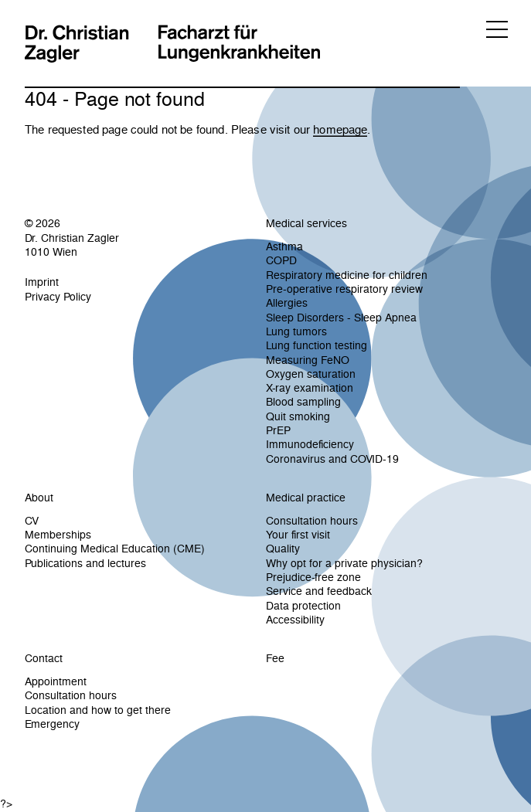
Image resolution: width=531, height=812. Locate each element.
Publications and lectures (85, 563)
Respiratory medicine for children (347, 275)
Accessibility (295, 620)
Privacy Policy (58, 297)
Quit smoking (298, 416)
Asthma (284, 246)
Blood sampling (303, 402)
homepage (340, 129)
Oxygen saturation (311, 374)
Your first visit (298, 535)
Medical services (306, 223)
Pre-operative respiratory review (344, 289)
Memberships (58, 535)
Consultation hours (312, 521)
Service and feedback (319, 591)
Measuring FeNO (308, 360)
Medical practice (306, 498)
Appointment (56, 681)
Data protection (303, 606)
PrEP (278, 430)
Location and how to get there (98, 710)
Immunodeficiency (310, 444)
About (39, 498)
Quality (283, 549)
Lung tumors (296, 331)
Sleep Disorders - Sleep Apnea (341, 318)
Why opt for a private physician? (344, 563)
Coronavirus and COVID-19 (332, 459)
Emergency (52, 724)
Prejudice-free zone (313, 577)
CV (32, 521)
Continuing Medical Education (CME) (115, 549)
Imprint (42, 282)
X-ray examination (310, 388)
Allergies (287, 303)
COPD (281, 260)
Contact (44, 658)
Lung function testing (317, 345)
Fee (275, 658)
